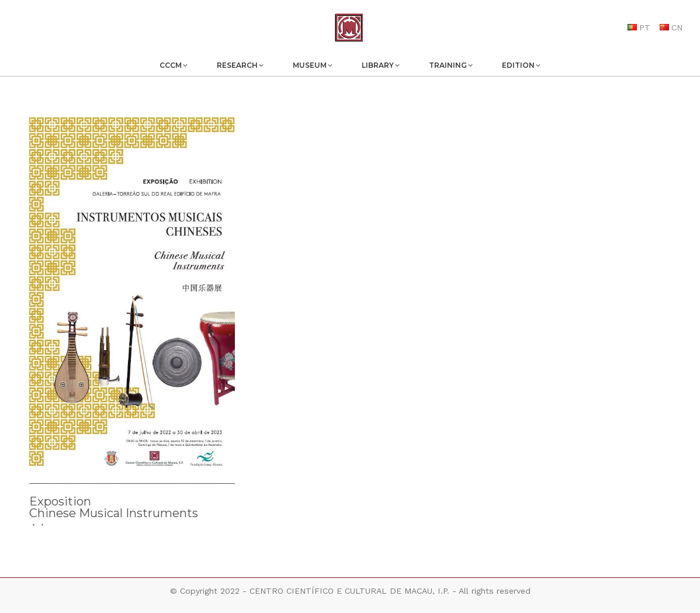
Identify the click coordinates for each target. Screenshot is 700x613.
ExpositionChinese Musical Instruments (114, 507)
